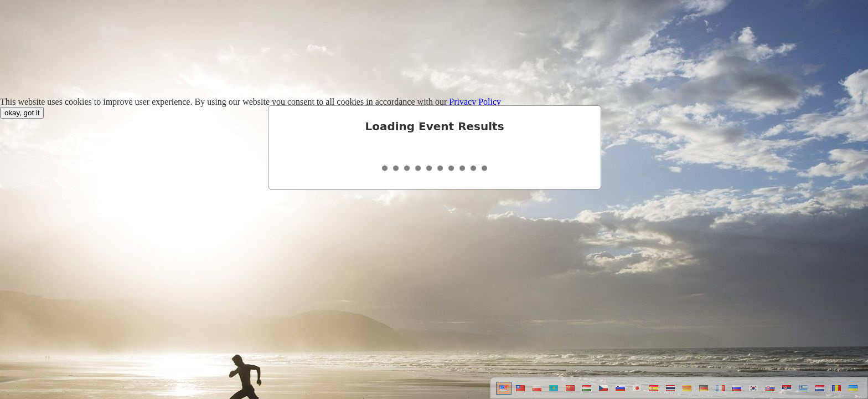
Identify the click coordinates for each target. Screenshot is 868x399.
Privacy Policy (475, 102)
